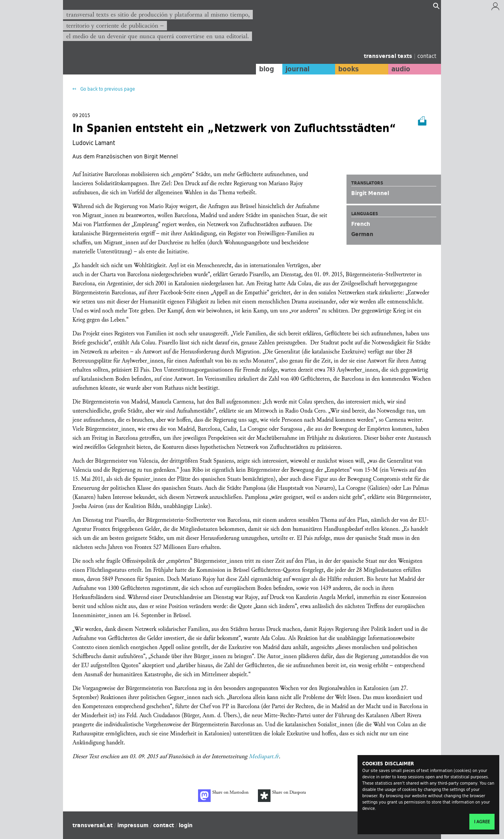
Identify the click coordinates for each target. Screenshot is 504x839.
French (361, 224)
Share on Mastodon (223, 796)
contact (427, 56)
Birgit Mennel (370, 193)
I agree (482, 822)
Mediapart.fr (264, 756)
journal (297, 69)
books (348, 69)
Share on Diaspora (282, 796)
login (186, 825)
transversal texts (389, 56)
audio (401, 69)
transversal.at (93, 825)
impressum (133, 825)
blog (267, 69)
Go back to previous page (107, 89)
